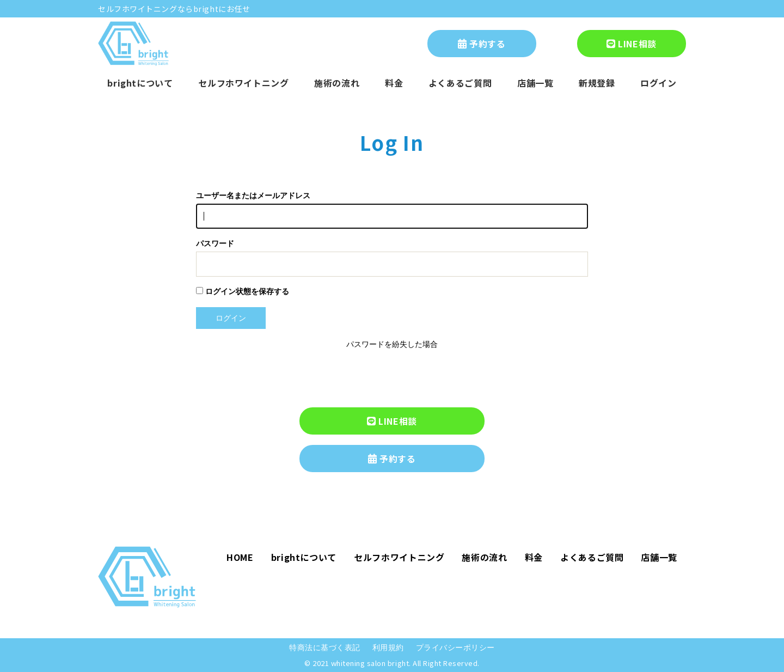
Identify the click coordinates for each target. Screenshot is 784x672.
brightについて (140, 83)
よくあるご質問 (460, 83)
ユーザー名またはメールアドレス (253, 196)
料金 (394, 83)
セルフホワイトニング (243, 83)
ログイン (659, 83)
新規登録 (597, 83)
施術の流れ (337, 83)
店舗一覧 (535, 83)
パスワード (215, 244)
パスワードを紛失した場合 (392, 344)
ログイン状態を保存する (243, 291)
